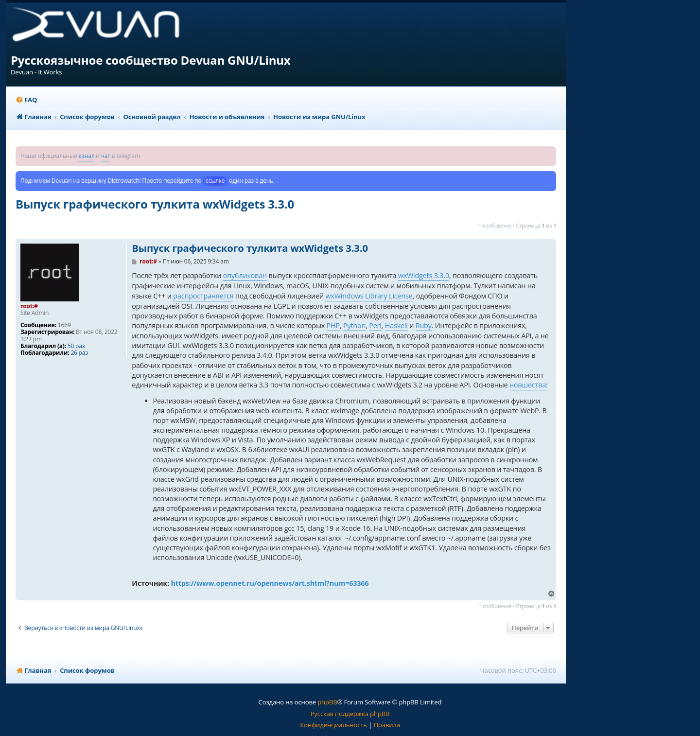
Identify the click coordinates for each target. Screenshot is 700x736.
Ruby (424, 325)
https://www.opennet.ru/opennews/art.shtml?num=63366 (270, 583)
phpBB (327, 702)
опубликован (245, 275)
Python (354, 325)
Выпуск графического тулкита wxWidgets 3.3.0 (155, 204)
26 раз (79, 353)
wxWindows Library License (369, 296)
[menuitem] (26, 100)
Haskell (396, 325)
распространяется (203, 296)
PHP (333, 325)
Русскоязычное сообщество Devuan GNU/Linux (151, 60)
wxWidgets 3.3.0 (424, 275)
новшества (528, 385)
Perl (375, 325)
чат (106, 156)
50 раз (76, 346)
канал (86, 156)
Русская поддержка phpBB (350, 714)
